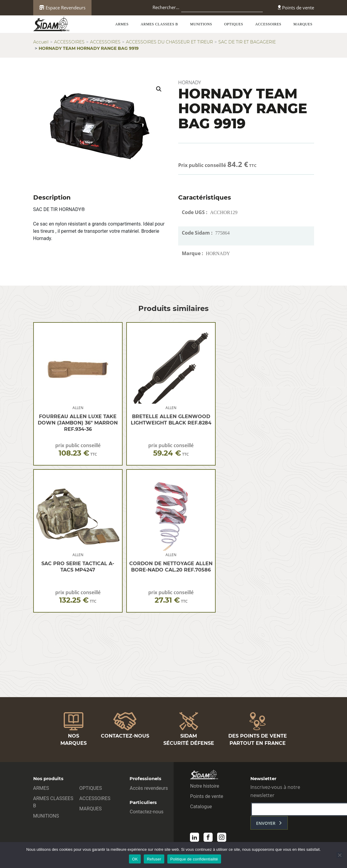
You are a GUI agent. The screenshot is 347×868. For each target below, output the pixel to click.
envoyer (266, 823)
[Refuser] (339, 855)
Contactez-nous (146, 812)
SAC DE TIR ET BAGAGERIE (247, 42)
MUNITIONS (201, 24)
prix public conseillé (78, 450)
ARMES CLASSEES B (159, 24)
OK (135, 859)
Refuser (154, 859)
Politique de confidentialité (194, 859)
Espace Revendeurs (62, 8)
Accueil (41, 42)
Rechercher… (166, 7)
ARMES (122, 24)
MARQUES (303, 24)
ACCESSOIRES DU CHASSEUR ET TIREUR (169, 42)
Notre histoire (204, 786)
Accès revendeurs (149, 788)
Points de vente (296, 8)
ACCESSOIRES (268, 24)
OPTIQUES (234, 24)
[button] (159, 89)
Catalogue (201, 807)
